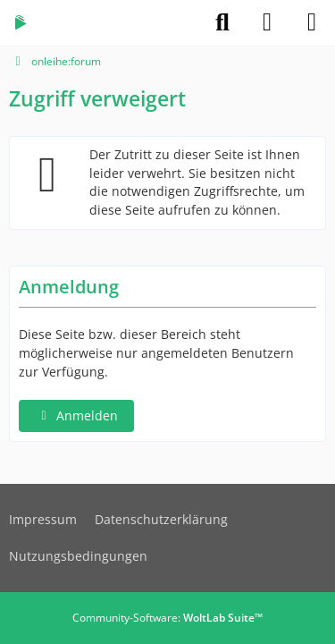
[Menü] (312, 22)
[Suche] (222, 22)
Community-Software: (167, 618)
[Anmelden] (267, 22)
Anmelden (76, 415)
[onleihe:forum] (21, 22)
